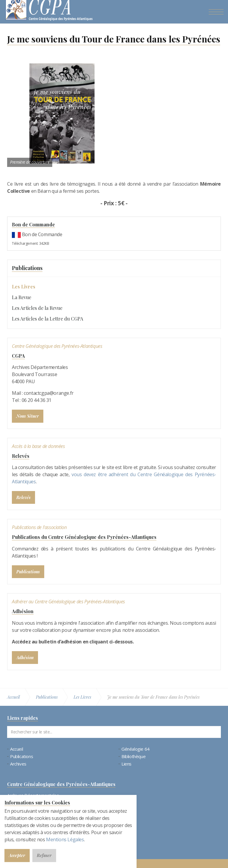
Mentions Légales (65, 839)
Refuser (44, 855)
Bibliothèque (133, 756)
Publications (27, 268)
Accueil (16, 749)
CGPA (18, 356)
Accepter (17, 855)
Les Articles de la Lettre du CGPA (47, 319)
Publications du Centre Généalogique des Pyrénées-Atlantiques (84, 537)
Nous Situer (28, 416)
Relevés (21, 456)
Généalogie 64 (136, 749)
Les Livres (24, 287)
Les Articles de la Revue (37, 308)
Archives (18, 764)
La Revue (22, 297)
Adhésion (23, 611)
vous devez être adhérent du (104, 474)
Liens (126, 764)
